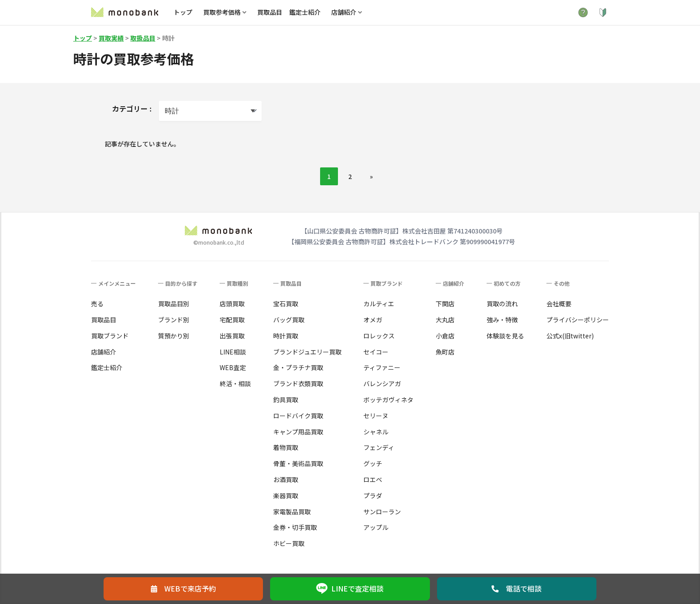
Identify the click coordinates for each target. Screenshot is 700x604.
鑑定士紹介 (305, 12)
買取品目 (270, 12)
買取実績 (111, 38)
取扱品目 (143, 38)
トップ (183, 12)
